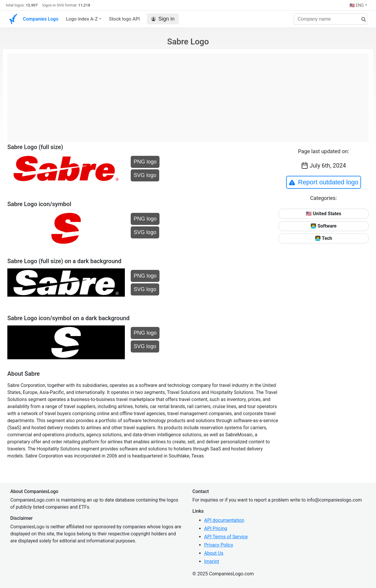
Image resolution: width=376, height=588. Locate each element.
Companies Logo (41, 19)
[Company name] (330, 19)
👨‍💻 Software (324, 226)
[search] (361, 20)
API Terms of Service (226, 537)
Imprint (212, 561)
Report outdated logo (324, 182)
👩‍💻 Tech (324, 238)
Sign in (163, 19)
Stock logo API (124, 19)
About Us (214, 553)
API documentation (224, 520)
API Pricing (216, 528)
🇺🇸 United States (324, 214)
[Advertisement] (188, 95)
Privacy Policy (219, 545)
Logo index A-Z (82, 19)
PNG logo (145, 162)
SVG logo (145, 175)
